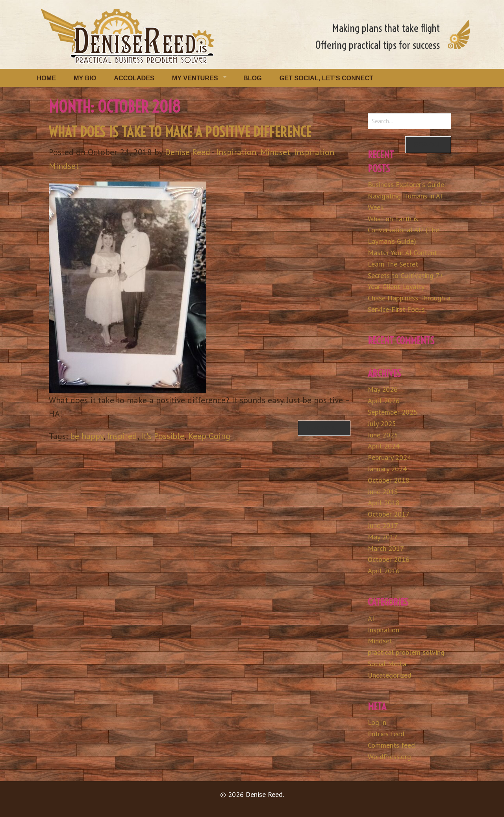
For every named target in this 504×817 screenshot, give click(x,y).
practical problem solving (406, 652)
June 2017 (383, 525)
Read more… (324, 428)
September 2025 (393, 412)
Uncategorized (390, 675)
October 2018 (389, 480)
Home (47, 78)
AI (371, 618)
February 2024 (389, 457)
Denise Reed (188, 152)
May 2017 (383, 537)
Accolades (134, 78)
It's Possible (163, 436)
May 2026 (383, 389)
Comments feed (391, 745)
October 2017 (389, 514)
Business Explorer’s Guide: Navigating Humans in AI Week (407, 196)
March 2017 (386, 548)
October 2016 (389, 559)
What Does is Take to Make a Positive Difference (180, 132)
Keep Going (209, 436)
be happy (87, 436)
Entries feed (386, 734)
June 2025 (383, 435)
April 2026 (384, 401)
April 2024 (384, 446)
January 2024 (387, 469)
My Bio (85, 78)
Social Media (387, 664)
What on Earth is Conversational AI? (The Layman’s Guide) (403, 230)
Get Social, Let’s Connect (326, 78)
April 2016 (384, 571)
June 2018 (383, 492)
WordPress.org (389, 757)
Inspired (122, 436)
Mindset (275, 152)
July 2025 (382, 423)
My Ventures (195, 78)
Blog (253, 78)
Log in (377, 722)
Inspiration (236, 152)
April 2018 (384, 503)
